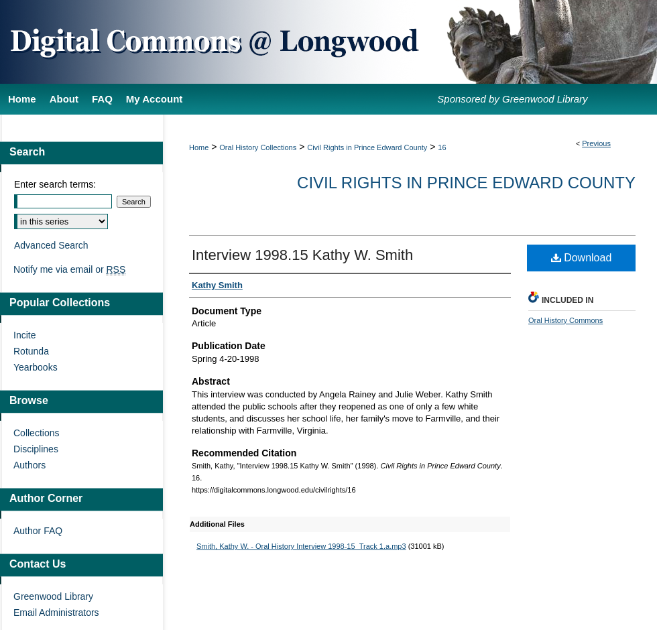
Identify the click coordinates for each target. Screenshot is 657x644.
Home (199, 147)
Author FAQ (38, 531)
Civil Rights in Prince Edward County (367, 147)
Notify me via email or (69, 269)
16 (442, 147)
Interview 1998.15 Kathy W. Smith (302, 255)
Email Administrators (56, 613)
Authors (29, 465)
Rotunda (31, 351)
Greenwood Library (53, 596)
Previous (596, 143)
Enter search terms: (55, 184)
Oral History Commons (565, 320)
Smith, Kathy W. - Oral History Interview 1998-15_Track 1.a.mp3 (301, 546)
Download (582, 258)
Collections (36, 433)
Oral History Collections (258, 147)
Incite (24, 335)
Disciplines (36, 449)
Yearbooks (36, 367)
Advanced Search (51, 245)
